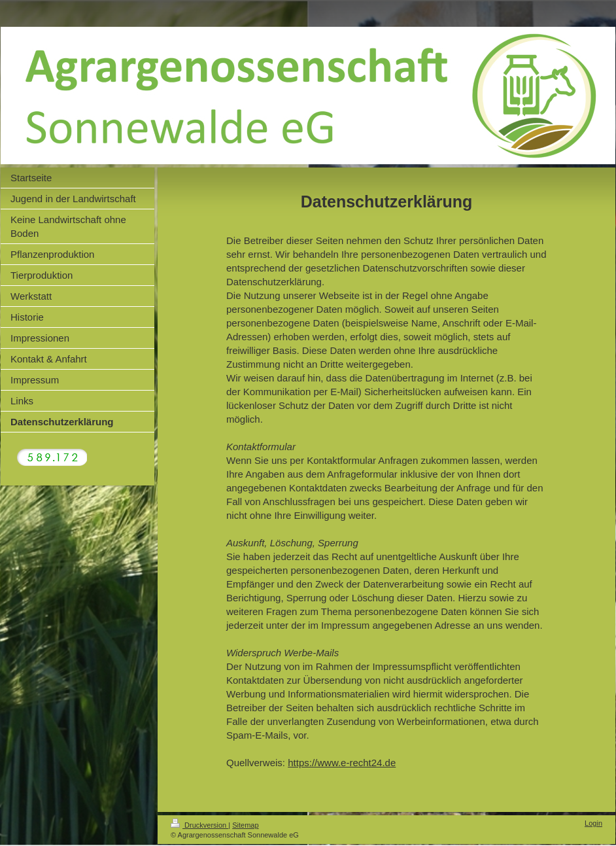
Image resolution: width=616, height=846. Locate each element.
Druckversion (199, 825)
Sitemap (245, 825)
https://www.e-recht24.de (342, 763)
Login (593, 823)
